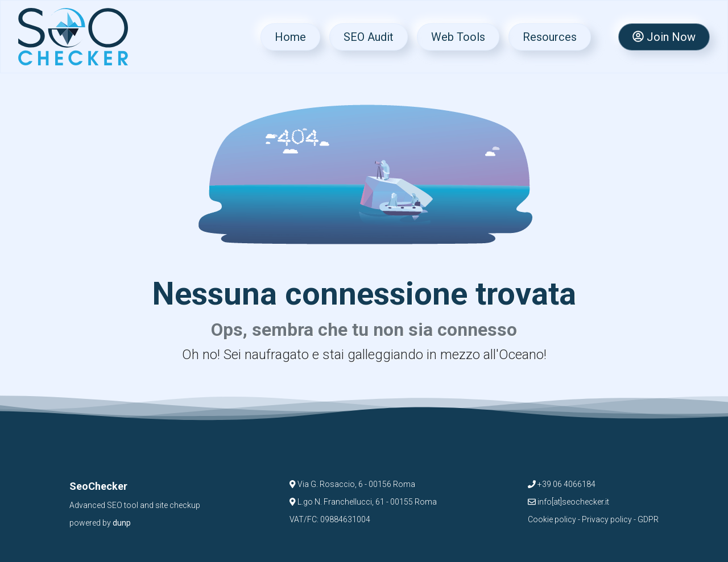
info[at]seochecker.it (568, 502)
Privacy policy (607, 519)
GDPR (648, 519)
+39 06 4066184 (562, 484)
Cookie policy (552, 519)
